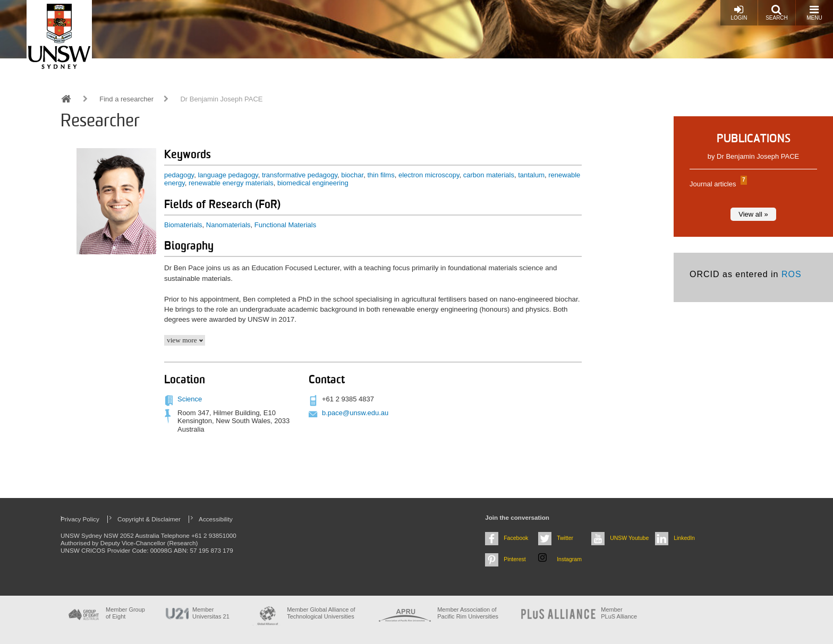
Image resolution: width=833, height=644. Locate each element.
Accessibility (216, 519)
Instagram (569, 559)
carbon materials (489, 175)
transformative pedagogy (300, 175)
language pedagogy (228, 175)
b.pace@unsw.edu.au (355, 413)
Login (739, 12)
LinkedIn (684, 538)
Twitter (565, 538)
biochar (352, 175)
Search (777, 12)
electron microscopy (429, 175)
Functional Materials (285, 225)
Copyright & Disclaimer (149, 519)
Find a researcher (126, 99)
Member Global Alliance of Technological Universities (321, 613)
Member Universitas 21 (211, 613)
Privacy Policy (80, 519)
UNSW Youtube (629, 538)
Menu (814, 12)
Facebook (516, 538)
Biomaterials (183, 225)
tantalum (531, 175)
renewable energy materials (231, 183)
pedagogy (179, 175)
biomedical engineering (313, 183)
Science (190, 399)
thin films (381, 175)
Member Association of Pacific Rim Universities (468, 613)
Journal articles (717, 184)
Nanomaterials (228, 225)
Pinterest (515, 559)
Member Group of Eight (125, 613)
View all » (753, 214)
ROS (792, 274)
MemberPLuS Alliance (619, 613)
